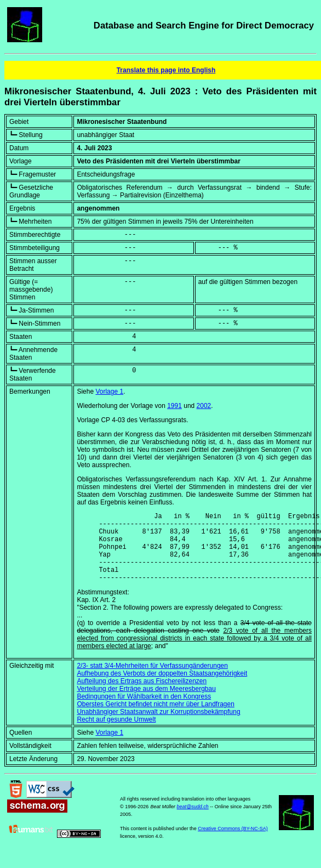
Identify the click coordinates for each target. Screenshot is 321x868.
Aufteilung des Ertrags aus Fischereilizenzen (142, 696)
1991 (174, 406)
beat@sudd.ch (193, 821)
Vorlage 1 (109, 392)
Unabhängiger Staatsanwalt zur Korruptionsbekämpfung (158, 727)
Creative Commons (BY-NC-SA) (233, 843)
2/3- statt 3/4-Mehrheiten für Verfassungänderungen (152, 680)
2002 (204, 406)
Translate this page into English (166, 70)
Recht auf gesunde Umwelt (116, 734)
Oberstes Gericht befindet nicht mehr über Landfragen (156, 719)
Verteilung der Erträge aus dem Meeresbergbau (146, 704)
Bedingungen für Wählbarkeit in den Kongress (144, 711)
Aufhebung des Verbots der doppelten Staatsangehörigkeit (162, 688)
